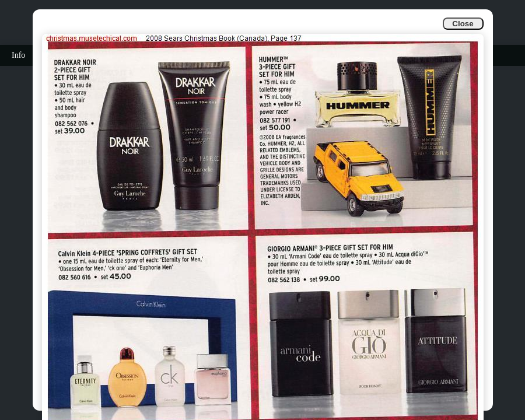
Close (463, 24)
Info (18, 55)
